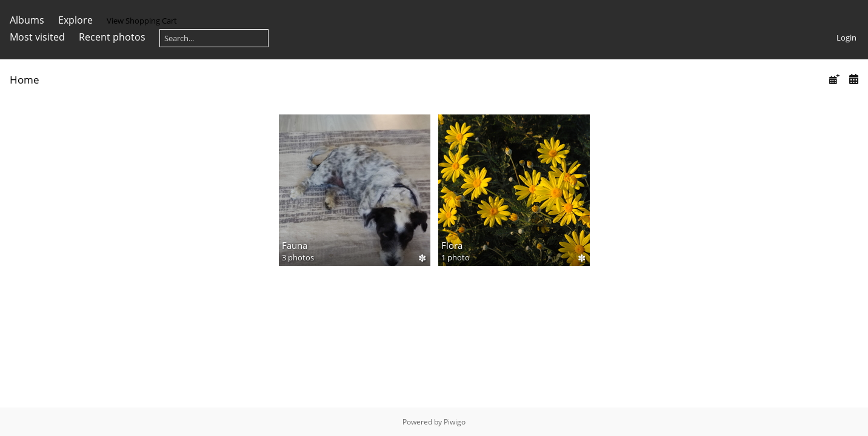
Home (25, 80)
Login (846, 38)
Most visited (37, 37)
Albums (27, 20)
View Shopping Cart (142, 21)
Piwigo (455, 422)
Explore (75, 20)
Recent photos (112, 37)
